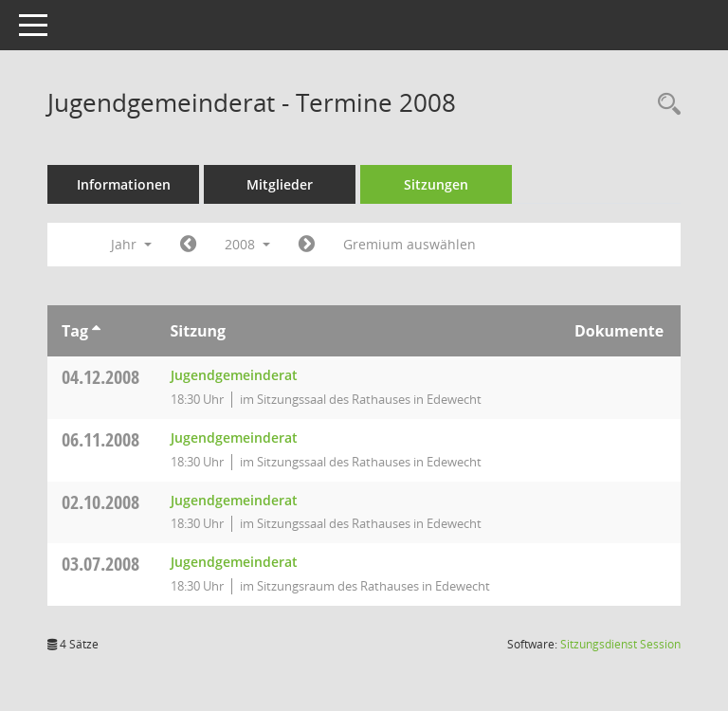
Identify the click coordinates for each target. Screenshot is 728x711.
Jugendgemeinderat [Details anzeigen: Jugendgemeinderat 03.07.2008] (234, 562)
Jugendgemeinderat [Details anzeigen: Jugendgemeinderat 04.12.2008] (234, 375)
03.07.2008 (100, 564)
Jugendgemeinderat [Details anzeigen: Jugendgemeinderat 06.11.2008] (234, 438)
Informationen (124, 184)
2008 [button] (247, 244)
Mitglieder (280, 184)
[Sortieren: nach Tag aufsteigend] (96, 331)
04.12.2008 (100, 377)
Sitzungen (436, 184)
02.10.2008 (100, 502)
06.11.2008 (100, 439)
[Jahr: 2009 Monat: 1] (307, 245)
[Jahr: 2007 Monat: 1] (188, 245)
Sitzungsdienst (620, 644)
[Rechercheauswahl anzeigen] (664, 105)
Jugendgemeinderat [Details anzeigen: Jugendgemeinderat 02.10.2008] (234, 500)
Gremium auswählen (409, 244)
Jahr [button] (131, 244)
